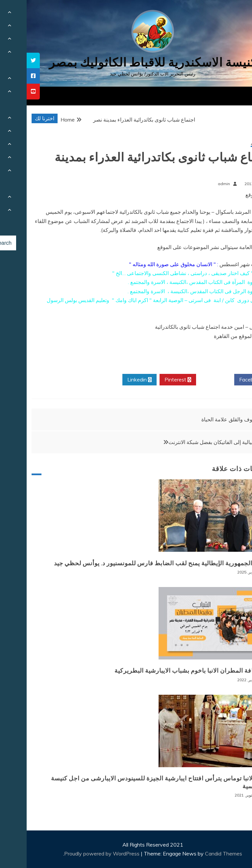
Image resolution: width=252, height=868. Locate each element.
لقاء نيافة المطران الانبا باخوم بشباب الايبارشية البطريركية (165, 671)
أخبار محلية (233, 144)
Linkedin (113, 380)
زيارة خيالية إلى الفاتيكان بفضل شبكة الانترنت (191, 442)
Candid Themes (197, 854)
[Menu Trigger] (230, 14)
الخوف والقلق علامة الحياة (203, 419)
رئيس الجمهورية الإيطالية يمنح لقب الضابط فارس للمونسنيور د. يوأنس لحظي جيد (135, 563)
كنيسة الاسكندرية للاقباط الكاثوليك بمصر (126, 62)
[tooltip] (7, 60)
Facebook (227, 380)
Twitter (189, 380)
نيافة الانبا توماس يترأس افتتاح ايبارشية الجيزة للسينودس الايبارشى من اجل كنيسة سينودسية (133, 782)
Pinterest (151, 380)
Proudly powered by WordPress (76, 854)
